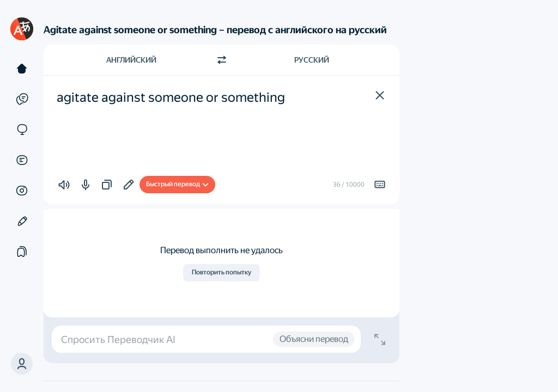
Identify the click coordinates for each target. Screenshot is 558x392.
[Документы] (22, 160)
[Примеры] (22, 99)
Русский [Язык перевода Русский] (312, 60)
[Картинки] (22, 191)
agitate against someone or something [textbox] (171, 97)
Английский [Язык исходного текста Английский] (131, 60)
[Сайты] (22, 130)
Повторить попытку (222, 272)
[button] (380, 95)
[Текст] (22, 69)
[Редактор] (22, 221)
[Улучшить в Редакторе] (129, 185)
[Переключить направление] (222, 60)
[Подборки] (22, 252)
